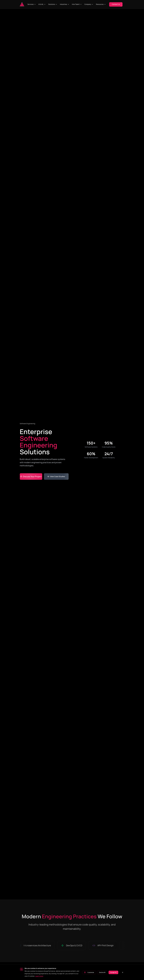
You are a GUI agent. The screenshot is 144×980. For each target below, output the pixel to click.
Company (89, 4)
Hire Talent (77, 4)
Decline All (102, 972)
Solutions (53, 4)
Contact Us (116, 4)
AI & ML (42, 4)
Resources (101, 4)
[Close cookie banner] (123, 972)
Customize (89, 972)
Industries (65, 4)
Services (32, 4)
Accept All (113, 972)
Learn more (39, 976)
